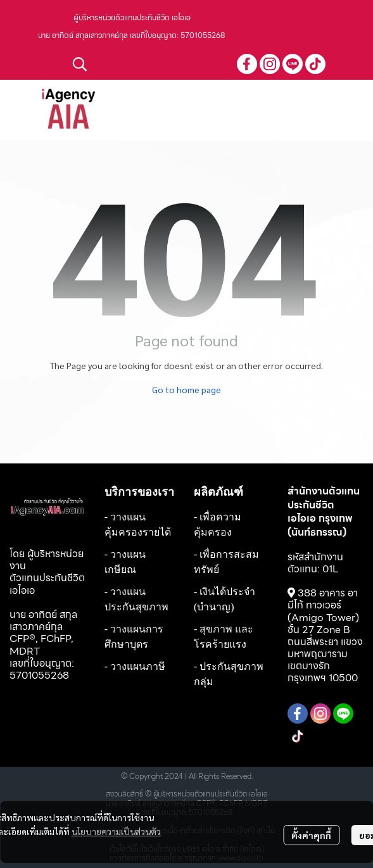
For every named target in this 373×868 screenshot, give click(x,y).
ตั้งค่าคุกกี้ (311, 835)
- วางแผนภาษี (135, 666)
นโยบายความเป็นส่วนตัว (116, 831)
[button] (148, 64)
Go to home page (186, 389)
